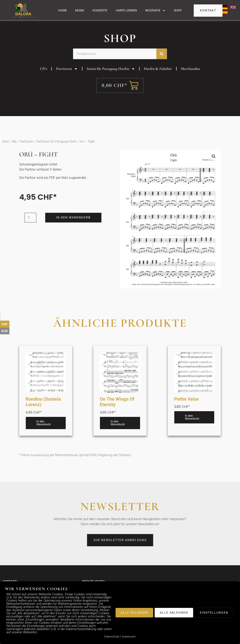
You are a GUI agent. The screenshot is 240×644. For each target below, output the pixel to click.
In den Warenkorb (74, 225)
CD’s (44, 76)
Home (63, 10)
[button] (214, 164)
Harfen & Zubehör (158, 76)
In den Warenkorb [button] (44, 430)
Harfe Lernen (126, 10)
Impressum (129, 637)
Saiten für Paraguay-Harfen (111, 76)
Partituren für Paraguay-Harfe (56, 149)
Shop (178, 10)
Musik (80, 10)
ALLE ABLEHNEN (174, 613)
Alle (14, 149)
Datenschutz (112, 637)
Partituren (67, 76)
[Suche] (162, 61)
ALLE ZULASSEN (134, 613)
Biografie (155, 11)
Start (5, 149)
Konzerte (100, 10)
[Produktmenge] (31, 225)
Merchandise (190, 76)
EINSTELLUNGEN (214, 613)
